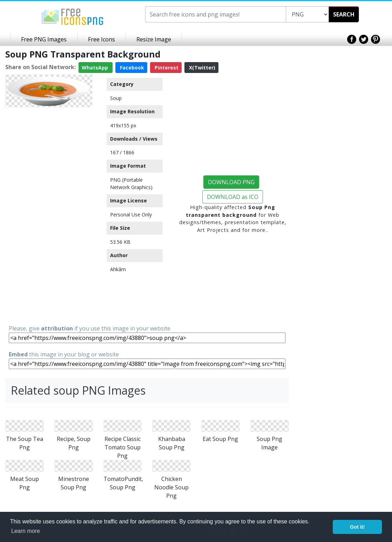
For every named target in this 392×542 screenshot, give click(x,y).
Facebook (131, 68)
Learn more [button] (26, 531)
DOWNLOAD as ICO (233, 197)
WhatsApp (96, 68)
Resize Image (154, 39)
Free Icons (102, 39)
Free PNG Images (44, 39)
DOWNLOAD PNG (231, 182)
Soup (116, 98)
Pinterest (166, 68)
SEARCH (344, 14)
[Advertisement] (49, 215)
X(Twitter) (201, 68)
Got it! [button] (357, 527)
